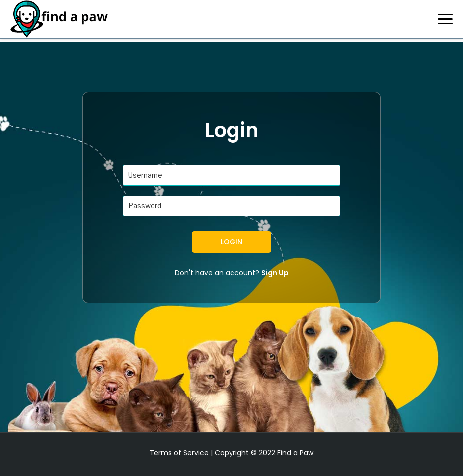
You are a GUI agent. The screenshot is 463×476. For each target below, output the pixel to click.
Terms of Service (179, 453)
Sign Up (275, 273)
